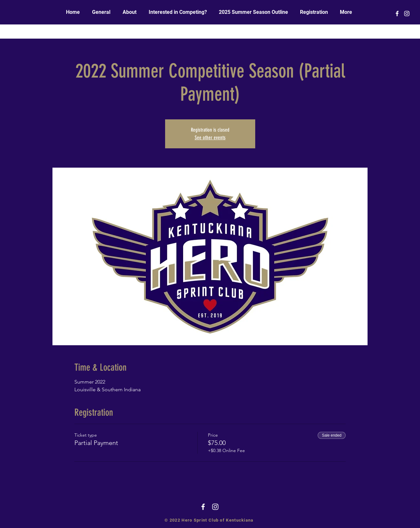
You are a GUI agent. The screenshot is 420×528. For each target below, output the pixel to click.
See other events (210, 138)
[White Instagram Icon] (407, 14)
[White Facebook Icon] (397, 14)
